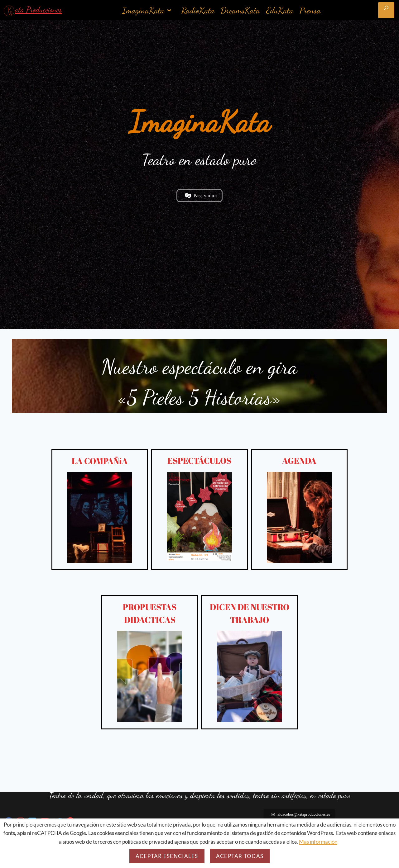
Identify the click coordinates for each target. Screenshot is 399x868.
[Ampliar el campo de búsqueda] (386, 10)
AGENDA (299, 465)
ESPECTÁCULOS (199, 465)
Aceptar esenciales (167, 856)
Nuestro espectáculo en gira (199, 370)
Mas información (318, 842)
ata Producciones (38, 9)
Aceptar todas (240, 856)
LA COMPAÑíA (100, 465)
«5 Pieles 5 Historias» (199, 401)
